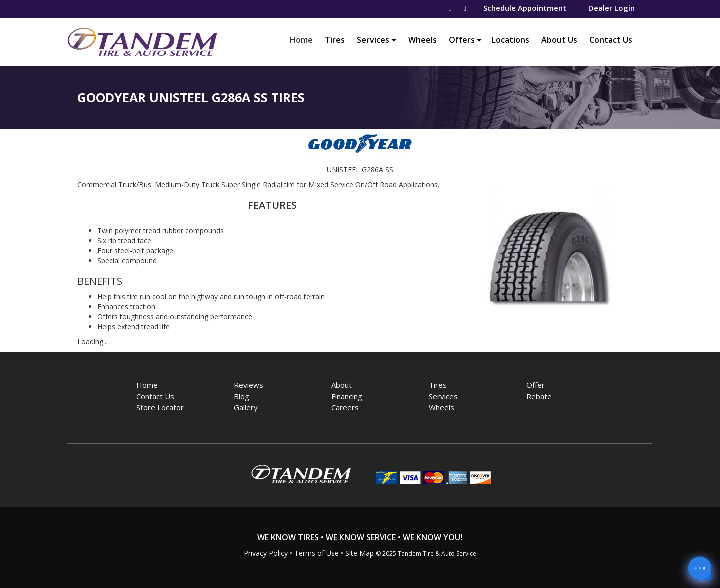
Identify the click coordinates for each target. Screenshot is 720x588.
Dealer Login (612, 8)
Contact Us (611, 40)
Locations (511, 40)
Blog (242, 396)
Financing (347, 396)
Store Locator (160, 407)
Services (377, 40)
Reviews (249, 385)
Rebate (539, 396)
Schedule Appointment (525, 8)
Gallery (246, 407)
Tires (335, 40)
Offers (465, 40)
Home (304, 40)
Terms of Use (317, 553)
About (342, 385)
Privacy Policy (266, 553)
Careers (345, 407)
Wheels (423, 40)
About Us (559, 40)
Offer (536, 385)
